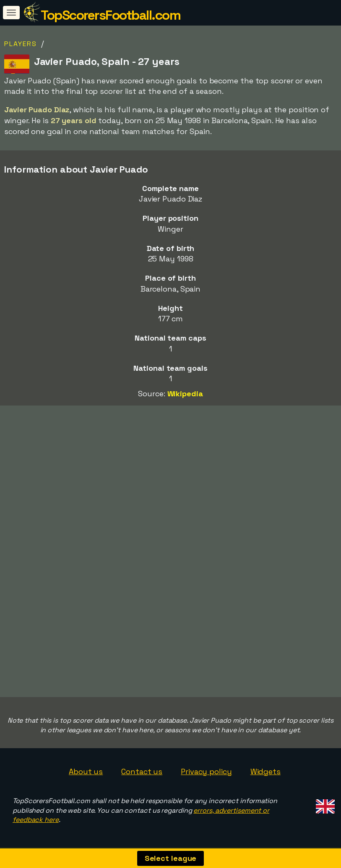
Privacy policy (206, 771)
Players (21, 44)
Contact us (142, 771)
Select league (171, 858)
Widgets (266, 771)
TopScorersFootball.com (111, 15)
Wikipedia (185, 394)
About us (86, 771)
